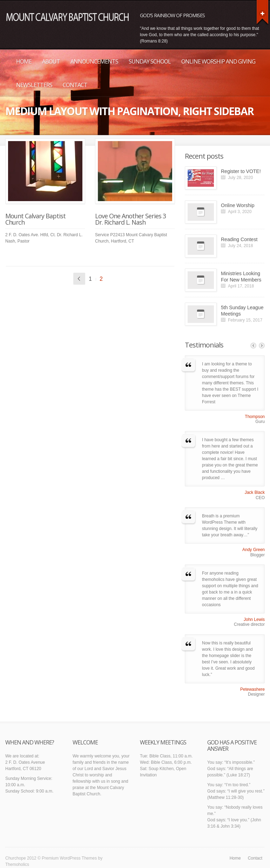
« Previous (79, 279)
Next (262, 346)
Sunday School (150, 61)
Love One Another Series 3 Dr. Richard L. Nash (130, 219)
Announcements (94, 61)
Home (24, 61)
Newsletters (34, 85)
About (51, 61)
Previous (253, 346)
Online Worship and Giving (218, 61)
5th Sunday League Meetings (242, 311)
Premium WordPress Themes (69, 858)
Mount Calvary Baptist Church (35, 219)
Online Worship (238, 205)
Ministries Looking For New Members (241, 277)
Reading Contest (239, 239)
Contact (75, 85)
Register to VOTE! (241, 171)
